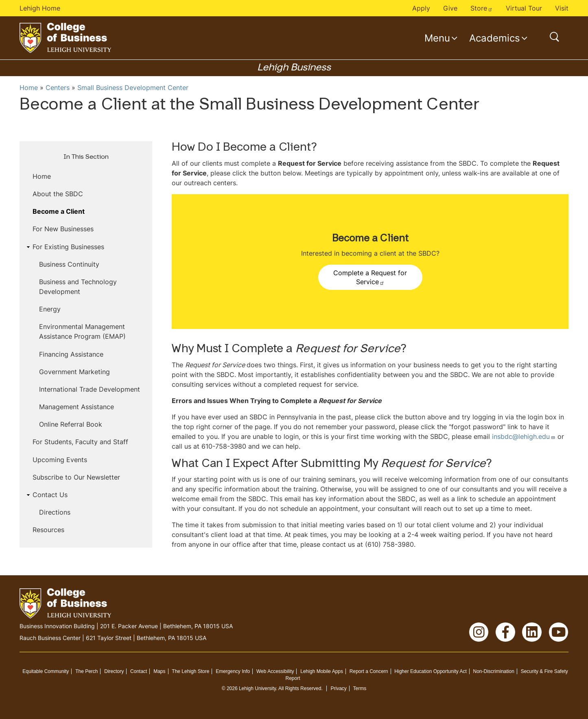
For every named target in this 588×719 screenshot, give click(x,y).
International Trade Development (90, 389)
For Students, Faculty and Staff (80, 442)
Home (29, 88)
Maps (159, 671)
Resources (48, 530)
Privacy (338, 688)
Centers (58, 88)
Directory (114, 671)
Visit (562, 8)
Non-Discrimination (494, 671)
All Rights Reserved (300, 688)
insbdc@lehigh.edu (524, 436)
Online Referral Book (71, 424)
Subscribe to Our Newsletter (76, 477)
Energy (50, 309)
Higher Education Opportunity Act (430, 671)
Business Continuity (69, 264)
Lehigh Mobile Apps (322, 671)
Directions (55, 512)
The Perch (86, 671)
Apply (421, 8)
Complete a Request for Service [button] (370, 277)
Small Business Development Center (133, 88)
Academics (495, 38)
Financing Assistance (71, 354)
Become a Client (59, 211)
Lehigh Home (40, 8)
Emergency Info (233, 671)
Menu (437, 38)
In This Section (86, 157)
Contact (139, 671)
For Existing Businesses (68, 247)
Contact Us (50, 495)
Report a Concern (369, 671)
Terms (360, 688)
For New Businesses (63, 229)
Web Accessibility (275, 671)
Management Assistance (77, 407)
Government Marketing (74, 372)
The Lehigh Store (190, 671)
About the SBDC (58, 194)
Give (450, 8)
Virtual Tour (524, 8)
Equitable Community (46, 671)
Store (482, 8)
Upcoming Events (60, 460)
